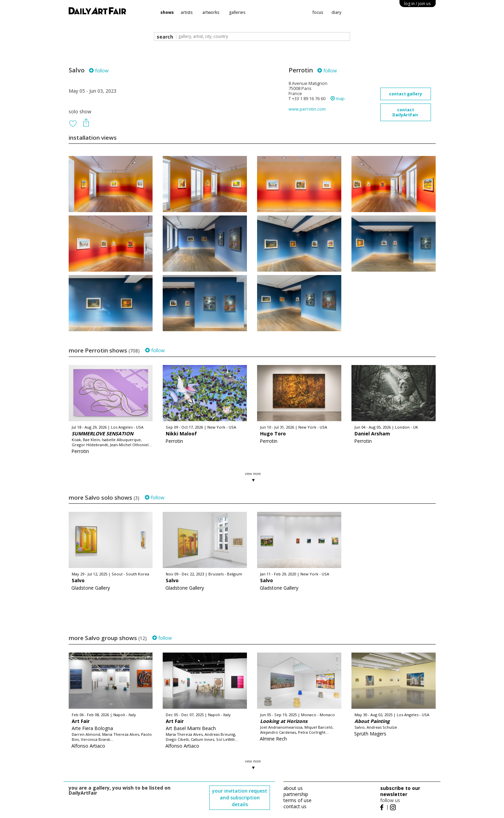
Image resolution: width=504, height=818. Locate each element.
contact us (295, 806)
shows (167, 12)
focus (318, 12)
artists (187, 12)
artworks (211, 12)
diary (336, 12)
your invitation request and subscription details (240, 798)
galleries (237, 12)
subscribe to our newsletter (400, 791)
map (338, 99)
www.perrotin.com (307, 109)
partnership (296, 794)
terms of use (297, 800)
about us (293, 788)
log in (417, 4)
